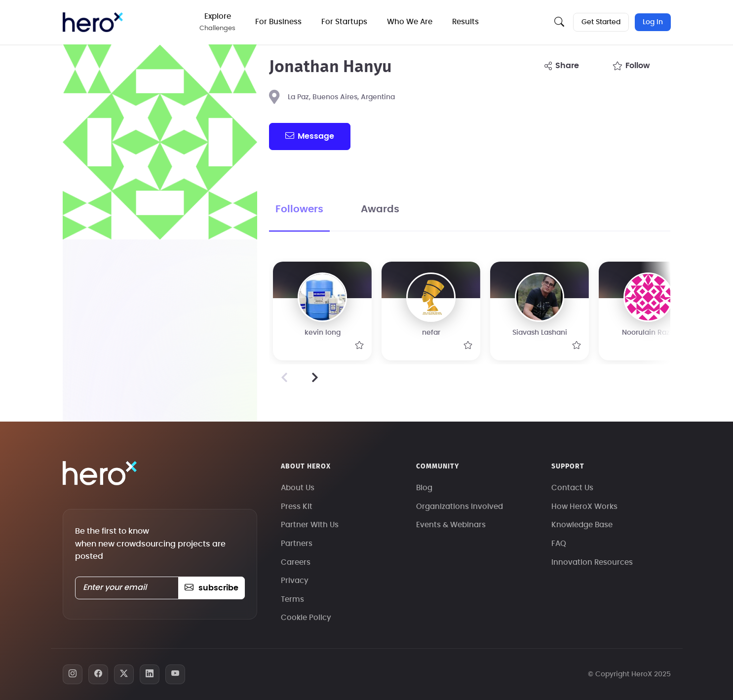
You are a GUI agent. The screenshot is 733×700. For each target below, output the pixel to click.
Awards (380, 209)
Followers (299, 209)
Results (465, 22)
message (309, 136)
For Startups (344, 22)
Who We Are (410, 22)
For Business (278, 22)
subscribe (212, 588)
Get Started (601, 22)
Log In (653, 22)
